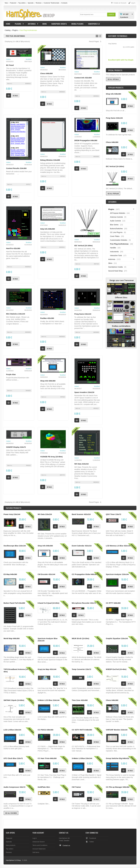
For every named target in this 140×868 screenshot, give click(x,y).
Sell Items (36, 852)
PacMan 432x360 (47, 318)
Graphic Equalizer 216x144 (117, 638)
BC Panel (10, 65)
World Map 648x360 (12, 638)
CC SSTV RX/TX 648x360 (82, 730)
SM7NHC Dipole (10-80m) (14, 700)
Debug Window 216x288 (50, 160)
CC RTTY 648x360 (113, 603)
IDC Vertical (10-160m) (83, 246)
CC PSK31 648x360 (45, 730)
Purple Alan (11, 374)
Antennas (32, 24)
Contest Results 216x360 (16, 168)
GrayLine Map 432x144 (47, 669)
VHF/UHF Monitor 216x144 (117, 730)
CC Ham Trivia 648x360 (47, 758)
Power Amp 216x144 (12, 514)
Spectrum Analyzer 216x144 (117, 574)
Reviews (39, 3)
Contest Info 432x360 (83, 78)
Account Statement (39, 849)
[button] (111, 14)
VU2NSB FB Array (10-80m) (51, 457)
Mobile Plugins (77, 24)
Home (8, 24)
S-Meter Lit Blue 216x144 (82, 758)
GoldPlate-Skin (44, 787)
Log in (35, 838)
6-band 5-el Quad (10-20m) (48, 603)
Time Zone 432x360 (80, 700)
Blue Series (114, 225)
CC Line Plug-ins (116, 232)
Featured (13, 3)
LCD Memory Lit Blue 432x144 (118, 546)
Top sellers (22, 3)
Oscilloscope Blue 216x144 (15, 546)
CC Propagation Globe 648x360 (85, 574)
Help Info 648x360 (48, 229)
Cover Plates (115, 236)
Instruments (114, 252)
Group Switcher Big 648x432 (118, 758)
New (6, 3)
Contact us (66, 845)
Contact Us (64, 833)
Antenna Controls (116, 217)
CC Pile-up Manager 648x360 (118, 787)
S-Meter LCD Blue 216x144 (49, 700)
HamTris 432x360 (13, 248)
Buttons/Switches (116, 229)
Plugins (18, 24)
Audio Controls (115, 221)
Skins (44, 24)
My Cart (126, 14)
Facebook (93, 838)
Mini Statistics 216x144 (16, 314)
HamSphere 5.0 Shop (13, 860)
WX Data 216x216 (81, 464)
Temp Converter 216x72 (81, 669)
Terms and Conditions (40, 845)
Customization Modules (119, 240)
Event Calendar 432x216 (82, 546)
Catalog (8, 30)
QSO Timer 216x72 (114, 514)
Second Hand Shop (115, 271)
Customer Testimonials (51, 3)
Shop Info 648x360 (48, 381)
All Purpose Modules (118, 213)
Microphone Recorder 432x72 (84, 603)
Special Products (115, 70)
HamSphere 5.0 (94, 24)
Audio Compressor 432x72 (14, 787)
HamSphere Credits (59, 24)
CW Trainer (76, 787)
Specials (31, 3)
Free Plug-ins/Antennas (28, 30)
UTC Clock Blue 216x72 (13, 758)
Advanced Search (39, 842)
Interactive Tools (116, 256)
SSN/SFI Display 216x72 (16, 447)
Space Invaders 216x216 (84, 392)
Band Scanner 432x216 (81, 514)
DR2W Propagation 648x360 (86, 140)
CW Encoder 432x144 (46, 574)
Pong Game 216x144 (83, 314)
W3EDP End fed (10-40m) (116, 669)
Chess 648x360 (46, 73)
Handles (113, 248)
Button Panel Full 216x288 (14, 603)
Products (14, 508)
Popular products (116, 88)
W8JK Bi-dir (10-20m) (80, 638)
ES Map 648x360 (10, 574)
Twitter (92, 842)
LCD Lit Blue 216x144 (12, 730)
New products (11, 845)
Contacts (64, 3)
